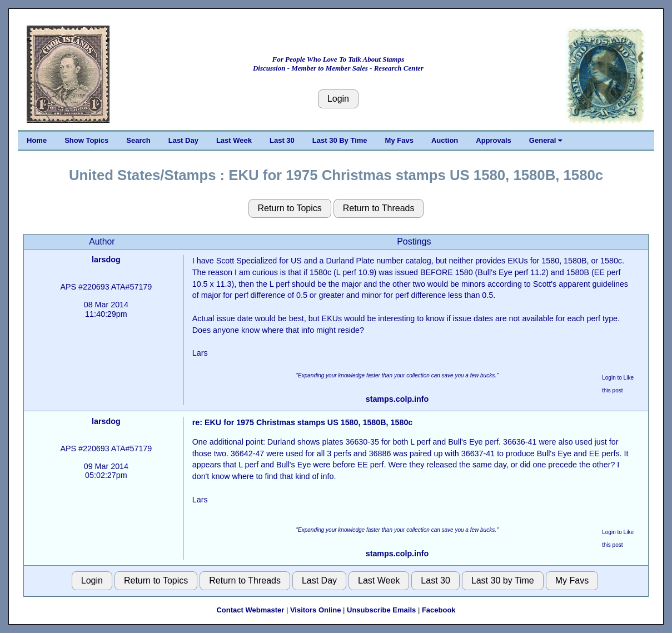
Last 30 (282, 140)
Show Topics (86, 140)
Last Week (234, 140)
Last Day (183, 140)
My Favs (399, 140)
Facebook (439, 610)
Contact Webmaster (250, 610)
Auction (445, 140)
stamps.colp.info (397, 399)
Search (138, 140)
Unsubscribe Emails (381, 610)
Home (37, 140)
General (546, 140)
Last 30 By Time (340, 140)
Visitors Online (316, 610)
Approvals (494, 140)
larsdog (106, 260)
